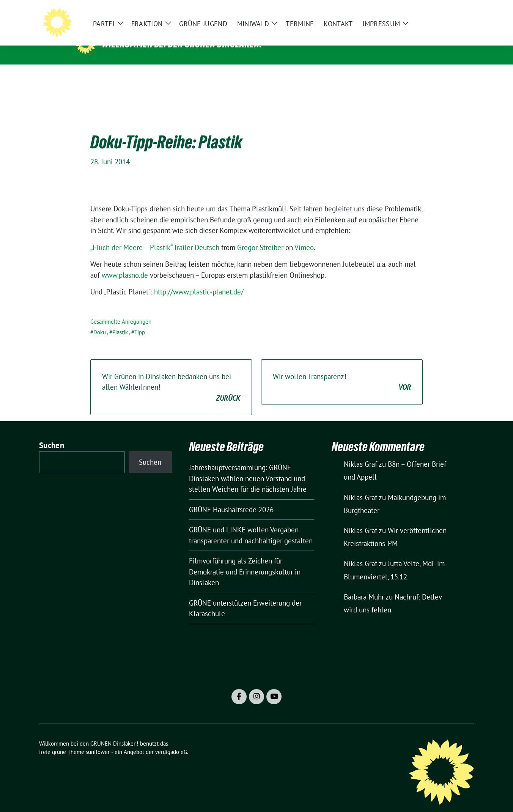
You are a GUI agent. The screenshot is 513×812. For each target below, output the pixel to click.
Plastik (120, 320)
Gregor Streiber (260, 236)
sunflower (98, 740)
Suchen (52, 434)
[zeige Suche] (460, 12)
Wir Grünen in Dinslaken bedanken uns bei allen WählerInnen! (171, 376)
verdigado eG (171, 740)
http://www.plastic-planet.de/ (199, 280)
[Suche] (450, 12)
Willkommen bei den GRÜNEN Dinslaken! (182, 44)
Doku (100, 320)
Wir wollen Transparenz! (342, 371)
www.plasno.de (125, 263)
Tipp (140, 320)
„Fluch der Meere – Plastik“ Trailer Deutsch (155, 236)
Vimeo (304, 236)
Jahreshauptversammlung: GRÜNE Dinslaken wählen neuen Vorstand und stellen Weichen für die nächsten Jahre (248, 467)
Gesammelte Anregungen (121, 310)
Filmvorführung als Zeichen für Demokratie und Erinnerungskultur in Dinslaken (245, 560)
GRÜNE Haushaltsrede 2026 (231, 498)
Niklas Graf (360, 452)
